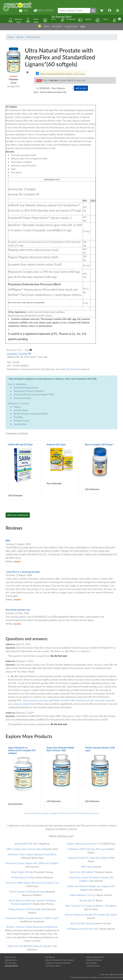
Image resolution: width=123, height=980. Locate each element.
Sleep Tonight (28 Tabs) (22, 872)
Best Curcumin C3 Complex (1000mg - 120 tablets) (91, 906)
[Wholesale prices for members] (37, 73)
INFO (47, 27)
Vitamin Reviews (93, 966)
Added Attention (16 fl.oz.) (83, 895)
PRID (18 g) (87, 867)
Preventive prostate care (18, 610)
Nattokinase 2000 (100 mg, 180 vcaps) (87, 849)
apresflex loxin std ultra (68, 813)
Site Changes (92, 963)
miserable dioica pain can (89, 813)
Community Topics (53, 966)
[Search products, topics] (74, 10)
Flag (28, 350)
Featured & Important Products (58, 963)
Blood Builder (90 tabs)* (27, 844)
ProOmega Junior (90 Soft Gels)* (83, 929)
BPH (8, 541)
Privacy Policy (11, 963)
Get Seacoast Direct (61, 16)
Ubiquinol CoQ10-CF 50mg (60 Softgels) (88, 858)
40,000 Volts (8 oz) (20, 877)
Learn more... (79, 74)
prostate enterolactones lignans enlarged (41, 813)
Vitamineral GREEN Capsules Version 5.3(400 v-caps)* (32, 918)
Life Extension (33, 37)
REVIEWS (57, 27)
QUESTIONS (71, 27)
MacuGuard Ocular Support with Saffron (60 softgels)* (32, 863)
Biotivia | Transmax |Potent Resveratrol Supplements (32, 927)
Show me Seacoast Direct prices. (61, 74)
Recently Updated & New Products (60, 960)
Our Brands (50, 957)
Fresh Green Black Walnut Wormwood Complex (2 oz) (32, 883)
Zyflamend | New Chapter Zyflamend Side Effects (32, 854)
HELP (24, 10)
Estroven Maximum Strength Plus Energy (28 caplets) (91, 915)
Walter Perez (17, 350)
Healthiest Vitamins (94, 960)
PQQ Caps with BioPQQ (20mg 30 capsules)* (30, 946)
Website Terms (11, 960)
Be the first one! (59, 656)
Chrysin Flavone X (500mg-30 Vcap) (27, 892)
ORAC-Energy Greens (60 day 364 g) (24, 849)
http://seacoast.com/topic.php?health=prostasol (46, 700)
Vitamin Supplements (95, 957)
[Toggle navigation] (118, 10)
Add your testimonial (18, 515)
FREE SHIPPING (44, 10)
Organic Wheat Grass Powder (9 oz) (84, 844)
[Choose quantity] (54, 88)
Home (11, 37)
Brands (20, 37)
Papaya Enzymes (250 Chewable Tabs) (28, 909)
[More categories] (120, 19)
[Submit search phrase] (93, 10)
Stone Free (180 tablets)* (82, 872)
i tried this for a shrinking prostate (23, 572)
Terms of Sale (10, 957)
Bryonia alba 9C (87, 900)
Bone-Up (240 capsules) (83, 923)
